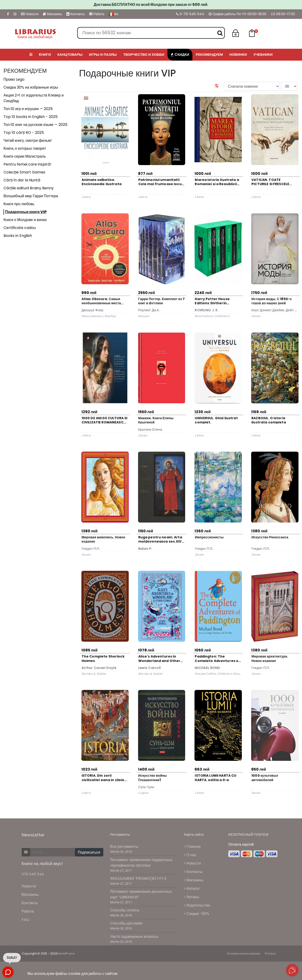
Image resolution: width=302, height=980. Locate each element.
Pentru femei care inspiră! (27, 164)
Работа (97, 14)
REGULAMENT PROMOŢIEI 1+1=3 (138, 878)
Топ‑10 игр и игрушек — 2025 (28, 109)
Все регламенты (124, 847)
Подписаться (89, 852)
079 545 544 (33, 874)
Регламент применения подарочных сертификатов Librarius (141, 863)
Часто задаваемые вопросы (134, 937)
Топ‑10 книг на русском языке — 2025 (35, 125)
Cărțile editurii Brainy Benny (29, 188)
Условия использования (243, 954)
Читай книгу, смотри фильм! (28, 140)
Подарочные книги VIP (26, 212)
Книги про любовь (19, 204)
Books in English (18, 236)
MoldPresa (66, 954)
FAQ (26, 920)
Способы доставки (126, 923)
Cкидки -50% (197, 914)
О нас (190, 855)
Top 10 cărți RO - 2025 (24, 133)
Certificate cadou (20, 228)
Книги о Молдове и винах (25, 220)
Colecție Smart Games (24, 172)
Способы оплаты (125, 910)
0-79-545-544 (190, 14)
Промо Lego (14, 79)
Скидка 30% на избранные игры (31, 87)
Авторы (192, 897)
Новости (30, 14)
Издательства (197, 905)
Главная (192, 847)
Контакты (75, 14)
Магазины (52, 14)
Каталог (192, 888)
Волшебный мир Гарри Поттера (31, 196)
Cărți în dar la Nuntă (22, 180)
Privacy (270, 954)
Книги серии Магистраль (25, 156)
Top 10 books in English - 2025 (31, 117)
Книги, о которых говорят (25, 148)
